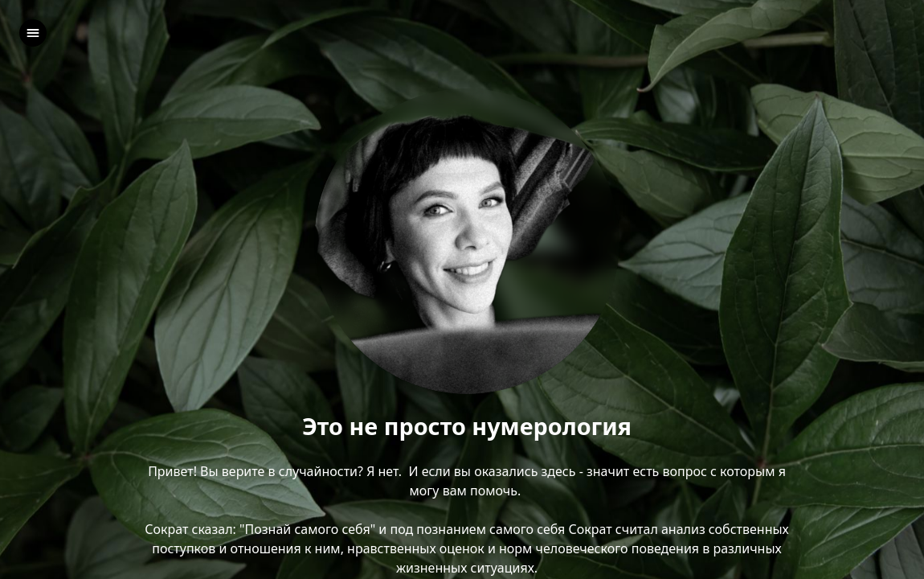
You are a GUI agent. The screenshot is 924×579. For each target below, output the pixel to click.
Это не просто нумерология (467, 427)
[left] (33, 33)
